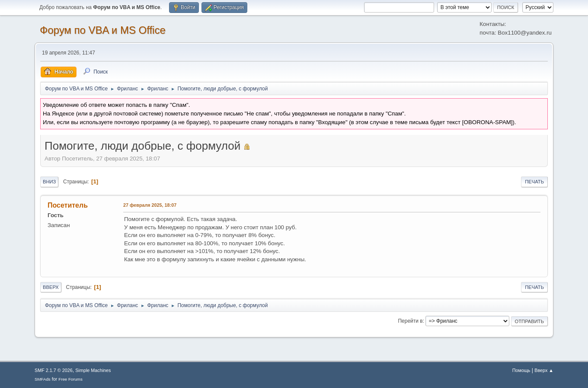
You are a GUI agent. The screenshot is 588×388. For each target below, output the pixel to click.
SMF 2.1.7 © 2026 (54, 370)
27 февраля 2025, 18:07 (150, 205)
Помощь (521, 370)
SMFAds (43, 379)
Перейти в (410, 321)
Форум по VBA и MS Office (103, 30)
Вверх (51, 287)
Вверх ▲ (544, 370)
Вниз (49, 182)
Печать (534, 182)
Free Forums (70, 379)
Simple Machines (93, 370)
